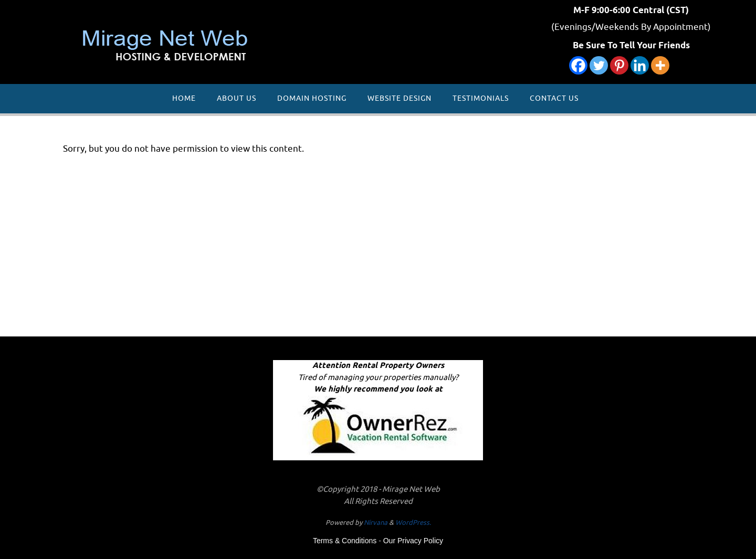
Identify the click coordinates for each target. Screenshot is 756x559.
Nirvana (376, 523)
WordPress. (413, 523)
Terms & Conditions (345, 541)
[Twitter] (599, 65)
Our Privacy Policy (413, 541)
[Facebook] (578, 65)
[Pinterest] (619, 65)
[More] (660, 65)
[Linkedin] (640, 65)
